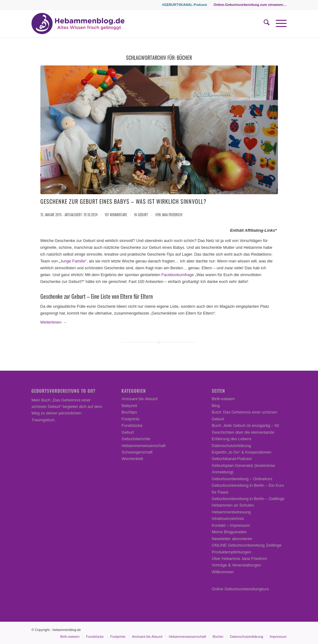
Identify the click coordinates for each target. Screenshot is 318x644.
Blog (216, 406)
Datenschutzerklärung (231, 446)
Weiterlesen (54, 322)
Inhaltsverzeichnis (228, 519)
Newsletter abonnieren (232, 539)
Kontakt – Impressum (231, 525)
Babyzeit (129, 406)
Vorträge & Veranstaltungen (236, 565)
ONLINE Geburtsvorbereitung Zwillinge (247, 545)
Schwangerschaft (137, 452)
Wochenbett (132, 459)
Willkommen (223, 572)
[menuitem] (185, 5)
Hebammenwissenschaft (143, 446)
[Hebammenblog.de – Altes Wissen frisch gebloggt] (78, 24)
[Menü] (278, 24)
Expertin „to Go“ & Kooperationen (242, 452)
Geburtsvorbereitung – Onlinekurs (242, 479)
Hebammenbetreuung (231, 512)
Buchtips (129, 412)
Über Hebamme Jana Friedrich (239, 559)
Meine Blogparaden (229, 532)
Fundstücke (132, 425)
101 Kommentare (116, 215)
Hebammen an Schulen (233, 505)
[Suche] (263, 24)
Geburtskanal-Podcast (232, 459)
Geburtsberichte (136, 439)
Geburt (143, 215)
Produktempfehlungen (232, 552)
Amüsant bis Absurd (139, 399)
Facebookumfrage (178, 275)
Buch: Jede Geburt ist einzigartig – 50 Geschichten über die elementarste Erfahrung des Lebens (245, 432)
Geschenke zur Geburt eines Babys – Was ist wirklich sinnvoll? (123, 201)
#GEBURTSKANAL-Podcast (185, 5)
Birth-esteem (223, 399)
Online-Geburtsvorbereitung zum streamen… (250, 5)
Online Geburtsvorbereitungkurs (240, 589)
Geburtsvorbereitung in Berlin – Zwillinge (248, 499)
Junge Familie (73, 261)
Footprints (130, 419)
